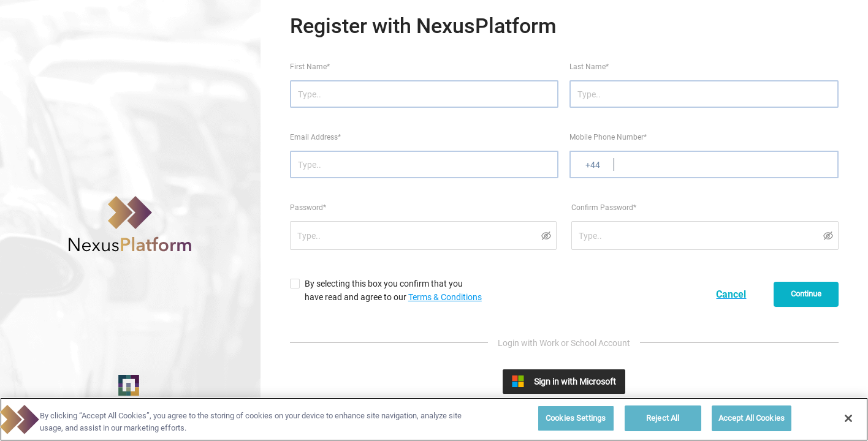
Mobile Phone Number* (608, 137)
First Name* (310, 67)
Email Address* (315, 137)
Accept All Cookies (752, 418)
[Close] (848, 418)
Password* (308, 208)
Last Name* (589, 67)
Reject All (663, 418)
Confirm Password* (604, 208)
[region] (434, 419)
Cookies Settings (576, 418)
